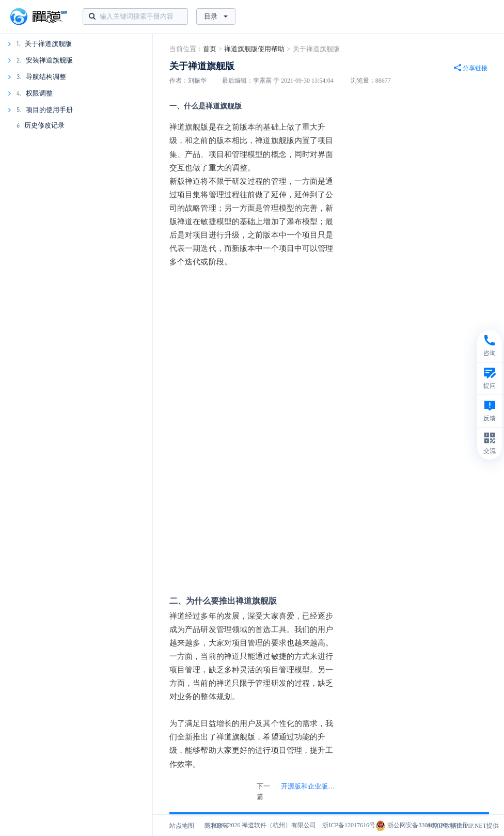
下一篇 (299, 792)
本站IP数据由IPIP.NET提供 (462, 826)
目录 (216, 16)
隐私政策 (217, 826)
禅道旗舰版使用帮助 (254, 49)
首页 (210, 49)
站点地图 (182, 826)
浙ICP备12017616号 (349, 825)
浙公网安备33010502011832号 (422, 825)
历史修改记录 (44, 125)
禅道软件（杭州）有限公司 (279, 825)
